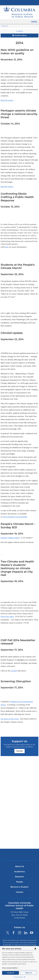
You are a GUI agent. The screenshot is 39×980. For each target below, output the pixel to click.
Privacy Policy (19, 977)
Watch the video (8, 610)
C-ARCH (19, 31)
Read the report (7, 100)
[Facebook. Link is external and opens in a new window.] (14, 933)
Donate (19, 744)
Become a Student (19, 890)
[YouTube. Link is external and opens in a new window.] (32, 933)
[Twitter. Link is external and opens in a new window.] (8, 933)
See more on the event (10, 712)
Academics (19, 874)
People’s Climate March (11, 534)
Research (5, 26)
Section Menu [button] (19, 35)
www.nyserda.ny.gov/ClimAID (15, 514)
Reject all (28, 973)
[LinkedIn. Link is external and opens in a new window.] (26, 933)
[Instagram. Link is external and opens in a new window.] (20, 933)
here (7, 244)
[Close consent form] (35, 949)
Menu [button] (34, 21)
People (19, 885)
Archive (14, 664)
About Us (20, 869)
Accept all (11, 973)
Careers (19, 895)
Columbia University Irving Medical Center (19, 2)
